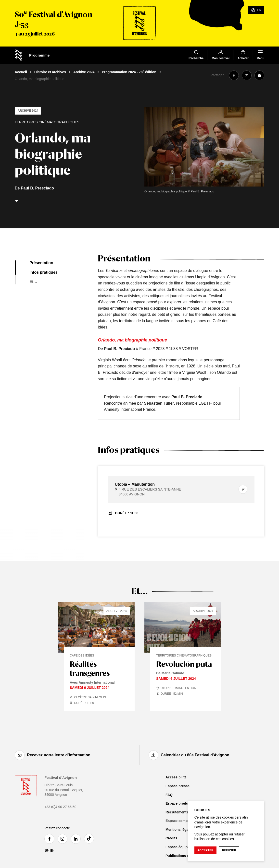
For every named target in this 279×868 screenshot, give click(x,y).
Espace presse (178, 786)
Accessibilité (176, 777)
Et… (33, 282)
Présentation (41, 263)
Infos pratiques (44, 272)
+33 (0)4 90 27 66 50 (60, 807)
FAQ (169, 795)
